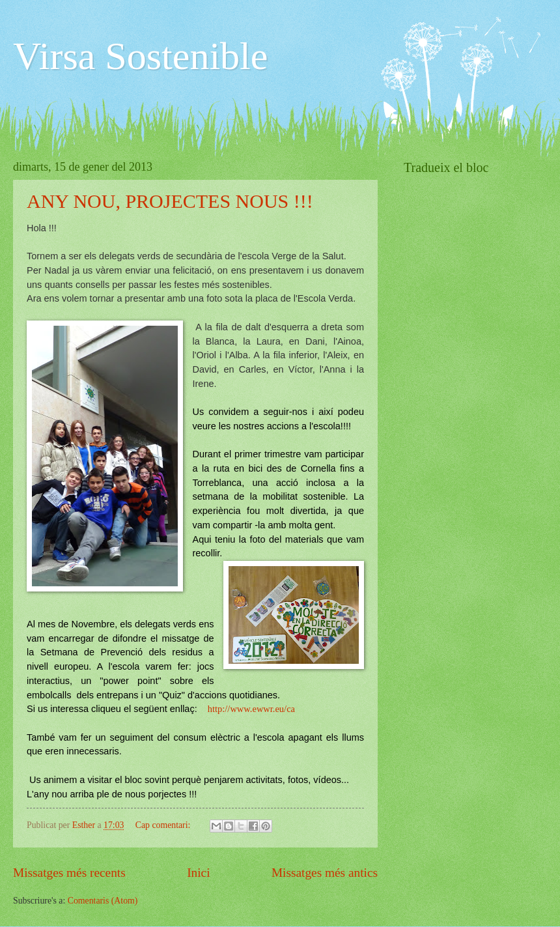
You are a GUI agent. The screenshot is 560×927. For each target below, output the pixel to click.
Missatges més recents (69, 873)
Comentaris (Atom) (103, 901)
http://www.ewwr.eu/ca (251, 709)
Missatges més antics (325, 873)
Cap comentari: (164, 825)
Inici (198, 873)
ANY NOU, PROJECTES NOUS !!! (170, 201)
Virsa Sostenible (140, 56)
